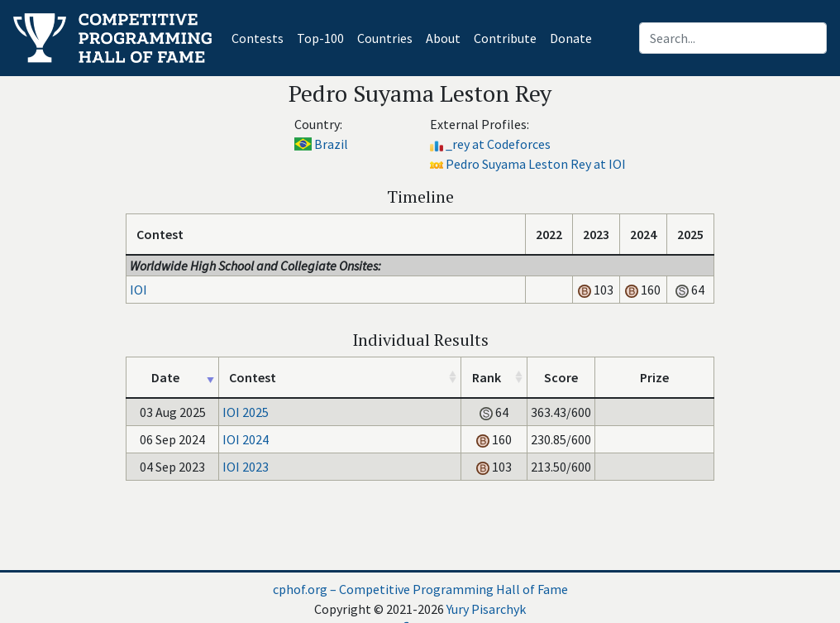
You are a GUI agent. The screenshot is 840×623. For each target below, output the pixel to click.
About (443, 38)
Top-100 (320, 38)
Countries (385, 38)
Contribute (505, 38)
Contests (261, 37)
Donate (571, 38)
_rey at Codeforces (498, 144)
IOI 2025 (246, 412)
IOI (138, 290)
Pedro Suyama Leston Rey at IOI (536, 164)
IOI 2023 (246, 467)
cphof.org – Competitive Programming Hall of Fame (420, 589)
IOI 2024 (246, 439)
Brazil (331, 144)
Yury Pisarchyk (486, 609)
